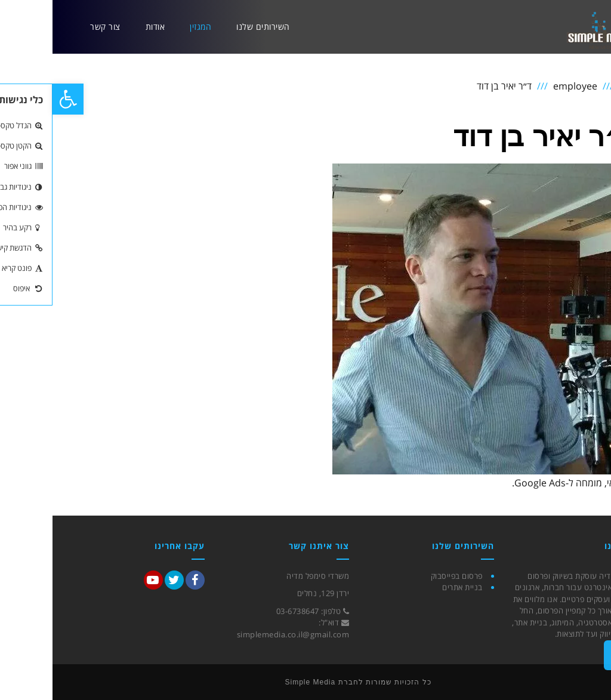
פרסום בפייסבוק (404, 576)
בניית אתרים (410, 587)
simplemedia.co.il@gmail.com (241, 634)
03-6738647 (245, 611)
